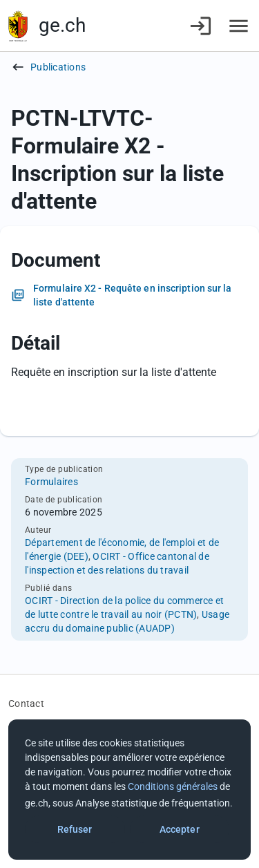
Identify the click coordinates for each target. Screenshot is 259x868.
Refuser (75, 829)
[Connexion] (201, 26)
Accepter (180, 829)
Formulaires (51, 482)
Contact (26, 704)
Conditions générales (173, 786)
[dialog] (129, 790)
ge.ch (62, 25)
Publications (58, 67)
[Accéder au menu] (239, 26)
